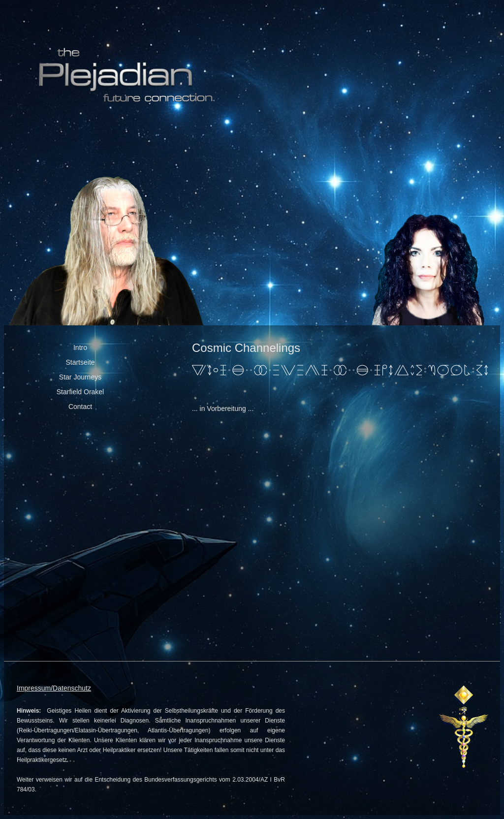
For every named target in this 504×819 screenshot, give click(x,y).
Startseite (80, 362)
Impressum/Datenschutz (54, 688)
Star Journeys (80, 377)
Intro (80, 347)
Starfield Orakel (80, 392)
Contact (80, 407)
